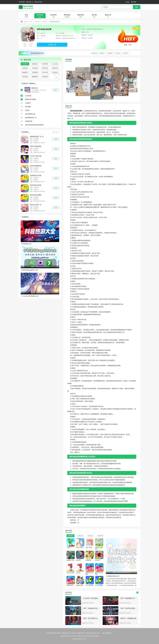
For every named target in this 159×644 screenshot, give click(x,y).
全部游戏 (25, 64)
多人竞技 (55, 64)
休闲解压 (102, 53)
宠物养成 (25, 72)
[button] (135, 84)
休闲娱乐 (118, 53)
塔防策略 (35, 72)
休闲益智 (45, 22)
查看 (56, 139)
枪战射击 (35, 64)
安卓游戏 (37, 22)
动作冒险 (25, 77)
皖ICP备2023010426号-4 (79, 639)
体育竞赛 (45, 64)
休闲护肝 (126, 53)
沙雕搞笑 (110, 53)
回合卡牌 (45, 72)
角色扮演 (45, 77)
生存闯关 (55, 72)
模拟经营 (55, 68)
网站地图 (134, 2)
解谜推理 (35, 77)
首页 (31, 22)
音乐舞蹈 (35, 68)
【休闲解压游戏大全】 (113, 576)
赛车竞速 (45, 68)
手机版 (127, 2)
